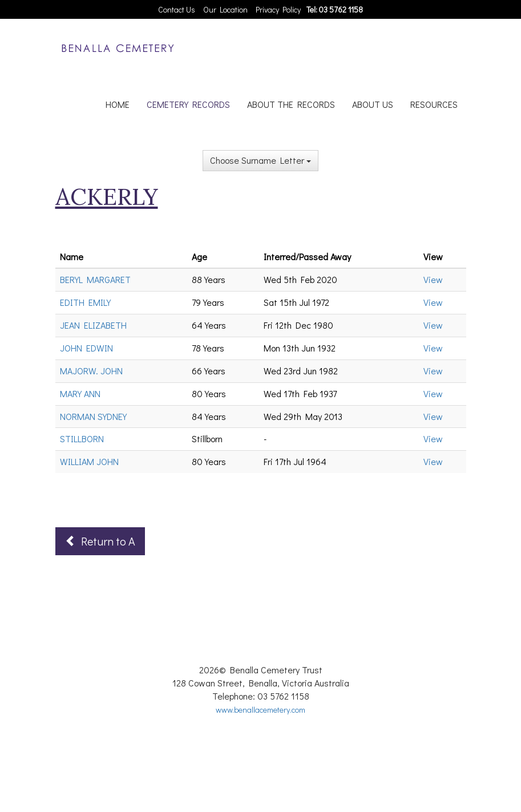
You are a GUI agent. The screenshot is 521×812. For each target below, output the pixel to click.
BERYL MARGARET (95, 279)
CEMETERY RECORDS (188, 104)
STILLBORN (82, 439)
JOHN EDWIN (86, 348)
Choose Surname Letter (260, 160)
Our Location (225, 9)
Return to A (100, 541)
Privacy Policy (278, 9)
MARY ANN (80, 393)
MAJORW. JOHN (91, 371)
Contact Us (177, 9)
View (433, 279)
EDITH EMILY (85, 302)
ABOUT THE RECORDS (291, 104)
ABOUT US (373, 104)
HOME (118, 104)
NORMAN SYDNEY (93, 416)
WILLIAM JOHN (89, 461)
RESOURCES (434, 104)
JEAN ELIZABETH (93, 325)
